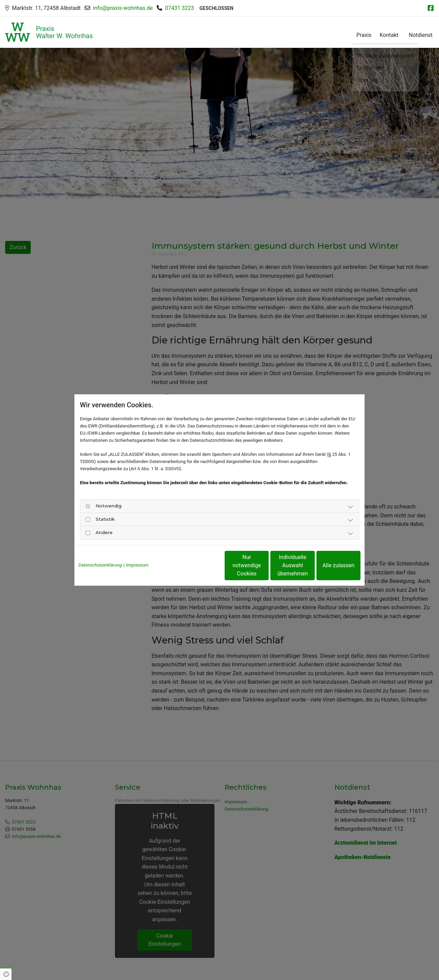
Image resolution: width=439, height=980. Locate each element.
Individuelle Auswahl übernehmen (264, 565)
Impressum (137, 565)
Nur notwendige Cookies (199, 565)
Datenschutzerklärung (100, 565)
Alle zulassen (329, 565)
